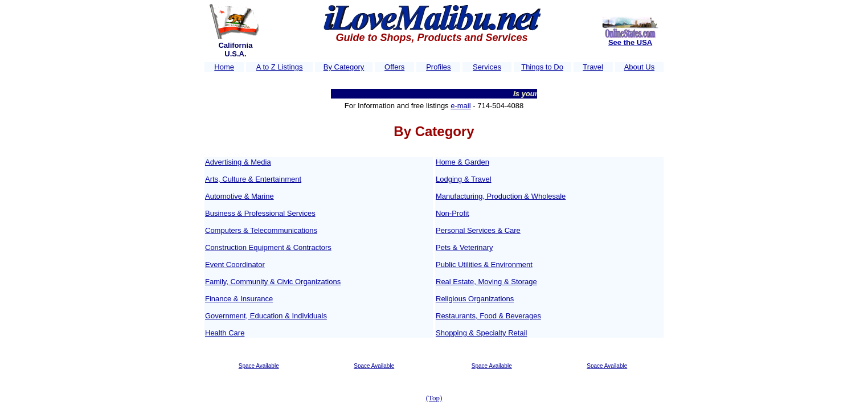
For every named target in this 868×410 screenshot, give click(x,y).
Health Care (225, 333)
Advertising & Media (238, 162)
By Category (344, 67)
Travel (593, 67)
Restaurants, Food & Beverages (488, 316)
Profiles (438, 67)
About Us (639, 67)
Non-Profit (453, 213)
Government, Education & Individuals (266, 316)
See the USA (630, 42)
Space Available (259, 366)
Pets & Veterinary (464, 247)
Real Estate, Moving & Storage (486, 282)
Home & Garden (462, 162)
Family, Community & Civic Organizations (273, 282)
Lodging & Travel (464, 179)
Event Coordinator (235, 265)
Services (487, 67)
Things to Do (542, 67)
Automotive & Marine (239, 196)
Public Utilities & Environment (484, 265)
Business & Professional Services (260, 213)
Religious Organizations (475, 299)
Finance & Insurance (239, 299)
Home (224, 67)
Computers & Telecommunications (261, 230)
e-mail (460, 106)
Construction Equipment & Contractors (268, 247)
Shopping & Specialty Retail (481, 333)
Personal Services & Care (478, 230)
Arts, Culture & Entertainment (253, 179)
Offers (394, 67)
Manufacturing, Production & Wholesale (501, 196)
